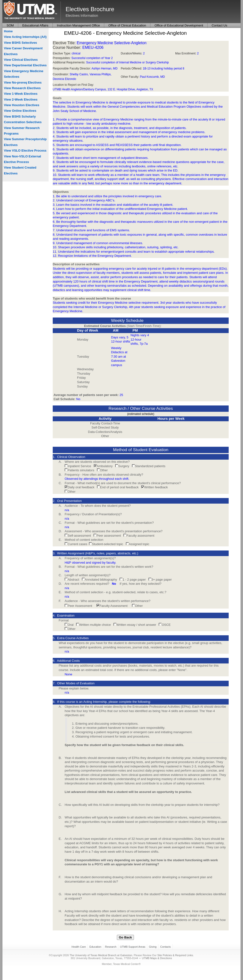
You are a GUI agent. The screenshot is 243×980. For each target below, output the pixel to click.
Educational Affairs (35, 25)
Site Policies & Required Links (175, 955)
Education (95, 947)
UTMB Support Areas (133, 947)
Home (8, 31)
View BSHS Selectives (20, 43)
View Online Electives (20, 111)
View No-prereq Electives (23, 82)
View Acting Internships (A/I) (25, 37)
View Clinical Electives (21, 60)
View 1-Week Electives (21, 94)
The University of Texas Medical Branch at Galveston (101, 955)
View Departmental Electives (25, 65)
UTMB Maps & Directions (157, 958)
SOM (10, 25)
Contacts (165, 947)
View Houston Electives (22, 105)
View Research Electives (22, 88)
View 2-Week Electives (21, 99)
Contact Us (219, 25)
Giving (153, 947)
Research (111, 947)
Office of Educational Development (179, 25)
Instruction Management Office (78, 25)
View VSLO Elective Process (25, 150)
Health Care (79, 947)
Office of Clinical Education (127, 25)
